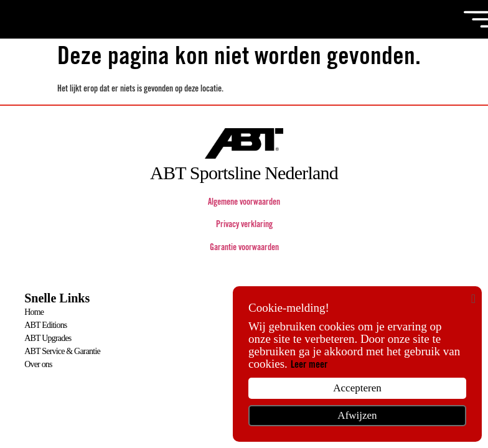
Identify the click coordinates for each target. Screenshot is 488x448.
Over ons (38, 364)
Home (34, 312)
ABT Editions (45, 325)
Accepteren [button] (357, 388)
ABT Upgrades (48, 338)
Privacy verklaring (244, 225)
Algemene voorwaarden (244, 203)
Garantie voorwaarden (244, 248)
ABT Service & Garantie (62, 351)
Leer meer (309, 365)
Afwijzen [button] (357, 415)
